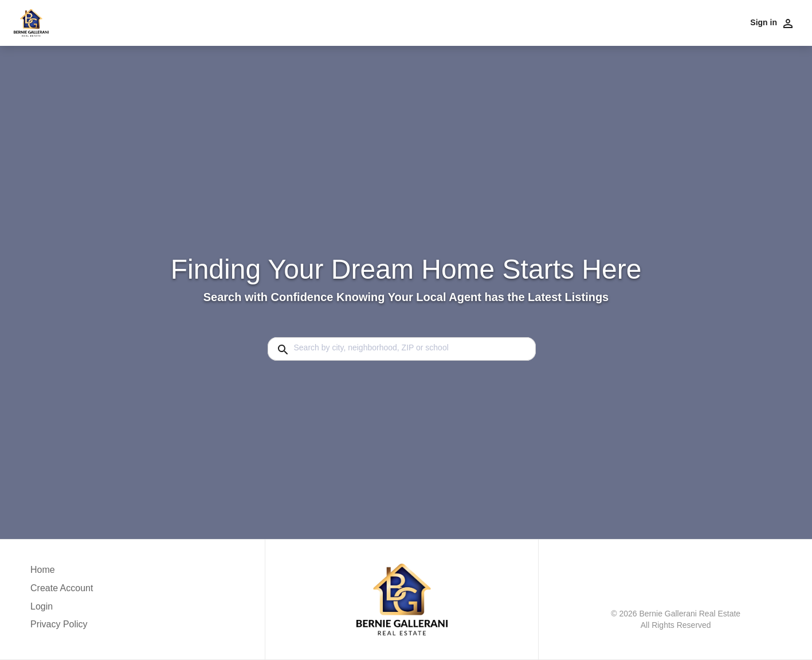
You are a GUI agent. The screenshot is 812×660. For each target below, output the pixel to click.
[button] (62, 610)
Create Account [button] (62, 588)
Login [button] (42, 606)
